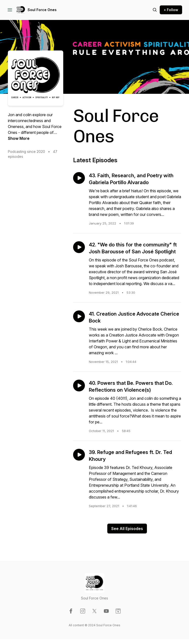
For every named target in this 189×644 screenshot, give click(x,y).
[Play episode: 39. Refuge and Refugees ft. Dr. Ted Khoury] (79, 455)
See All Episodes (127, 529)
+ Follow (171, 10)
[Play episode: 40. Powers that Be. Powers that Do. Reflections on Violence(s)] (79, 386)
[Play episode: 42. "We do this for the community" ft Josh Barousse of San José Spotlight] (79, 247)
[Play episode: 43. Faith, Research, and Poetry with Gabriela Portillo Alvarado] (79, 178)
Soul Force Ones (42, 10)
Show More (19, 138)
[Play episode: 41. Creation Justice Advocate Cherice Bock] (79, 316)
